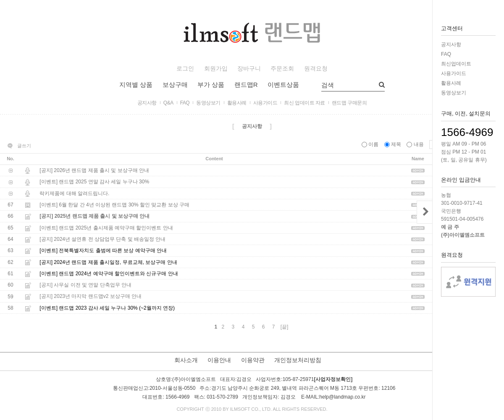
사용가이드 (454, 73)
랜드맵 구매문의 (349, 103)
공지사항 (451, 44)
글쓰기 (24, 146)
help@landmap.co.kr (342, 397)
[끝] (285, 327)
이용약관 (253, 360)
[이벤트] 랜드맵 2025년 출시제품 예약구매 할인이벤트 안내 (106, 228)
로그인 (185, 69)
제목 (394, 144)
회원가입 (216, 69)
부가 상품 (211, 85)
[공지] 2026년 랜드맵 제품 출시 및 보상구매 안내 (94, 170)
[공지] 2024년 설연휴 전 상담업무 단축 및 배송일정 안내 (102, 239)
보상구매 (175, 85)
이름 (371, 144)
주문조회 (282, 69)
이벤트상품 (283, 85)
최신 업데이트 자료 (304, 103)
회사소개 (186, 360)
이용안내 (219, 360)
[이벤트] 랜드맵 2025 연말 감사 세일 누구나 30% (94, 182)
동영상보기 (454, 93)
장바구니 (249, 69)
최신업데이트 (456, 64)
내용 (416, 144)
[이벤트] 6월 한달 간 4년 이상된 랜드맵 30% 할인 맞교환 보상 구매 (114, 205)
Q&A (168, 103)
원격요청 (316, 69)
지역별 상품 (136, 85)
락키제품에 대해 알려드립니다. (74, 193)
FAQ (446, 54)
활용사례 (451, 83)
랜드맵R (246, 85)
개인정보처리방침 (298, 360)
